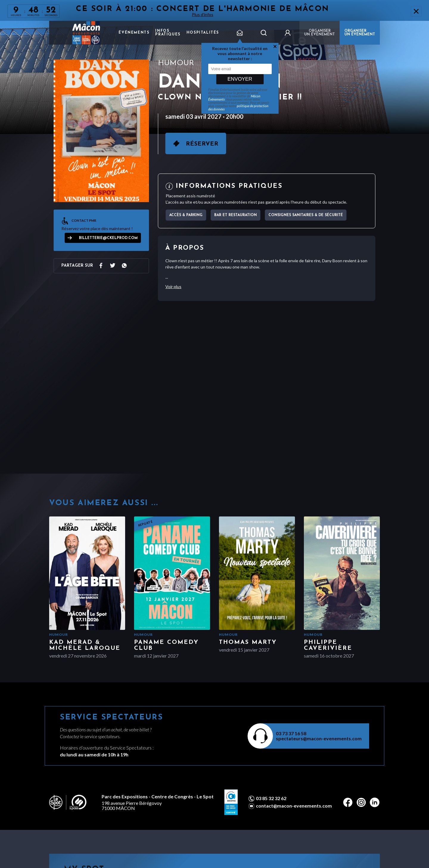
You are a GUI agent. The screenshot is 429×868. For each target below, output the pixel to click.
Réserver (202, 144)
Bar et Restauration (236, 215)
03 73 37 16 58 (291, 733)
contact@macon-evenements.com (294, 806)
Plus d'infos (203, 14)
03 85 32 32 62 (271, 798)
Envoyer (240, 79)
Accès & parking (186, 215)
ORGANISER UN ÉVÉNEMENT (360, 33)
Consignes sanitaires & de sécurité (306, 215)
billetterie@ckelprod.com (108, 238)
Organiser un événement (320, 33)
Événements (134, 33)
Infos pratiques (168, 33)
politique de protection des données (238, 107)
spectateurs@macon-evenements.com (319, 738)
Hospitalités (203, 33)
